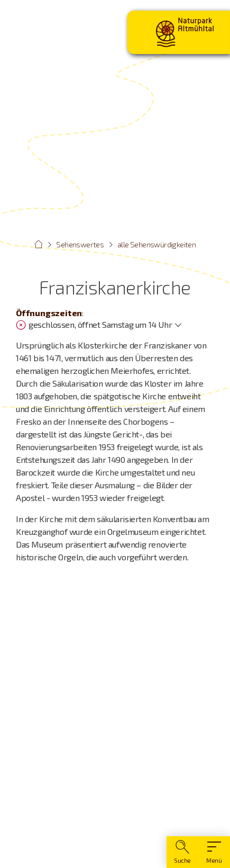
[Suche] (182, 852)
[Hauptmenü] (214, 852)
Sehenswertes (80, 244)
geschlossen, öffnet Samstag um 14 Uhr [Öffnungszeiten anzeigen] (94, 325)
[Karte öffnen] (115, 718)
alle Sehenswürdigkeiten (157, 244)
